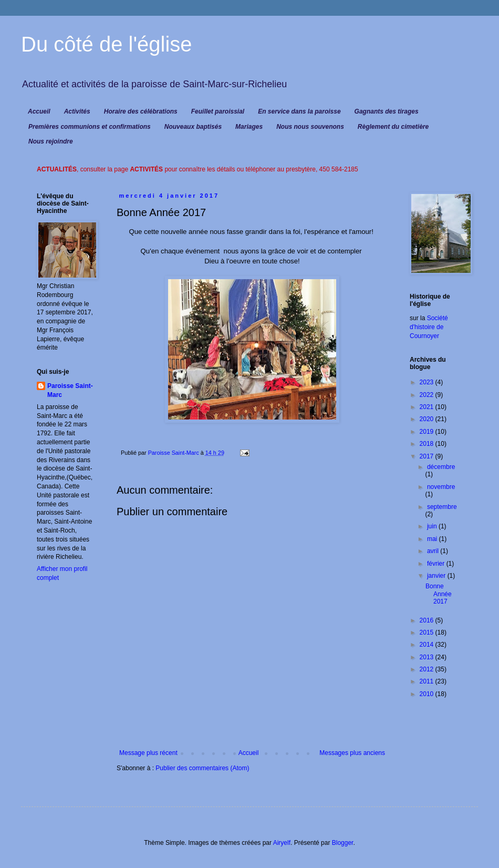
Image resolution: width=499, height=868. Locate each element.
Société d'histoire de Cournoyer (429, 327)
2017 (428, 456)
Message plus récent (148, 753)
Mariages (249, 127)
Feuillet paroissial (218, 111)
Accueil (39, 111)
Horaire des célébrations (141, 111)
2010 (428, 694)
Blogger (343, 843)
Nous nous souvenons (310, 127)
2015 (428, 632)
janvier (437, 576)
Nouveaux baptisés (193, 127)
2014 (428, 645)
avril (434, 551)
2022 (428, 395)
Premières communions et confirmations (90, 127)
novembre (441, 487)
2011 (428, 681)
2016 (428, 620)
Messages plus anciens (352, 753)
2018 (428, 444)
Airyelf (282, 843)
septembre (442, 507)
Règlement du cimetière (393, 127)
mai (433, 539)
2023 (428, 382)
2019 (428, 432)
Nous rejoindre (51, 141)
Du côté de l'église (107, 44)
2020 (428, 419)
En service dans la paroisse (299, 111)
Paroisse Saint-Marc (70, 390)
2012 (428, 669)
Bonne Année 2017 (439, 594)
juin (433, 526)
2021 (428, 407)
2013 (428, 657)
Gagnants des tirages (387, 111)
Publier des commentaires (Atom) (202, 768)
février (437, 564)
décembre (441, 467)
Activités (77, 111)
